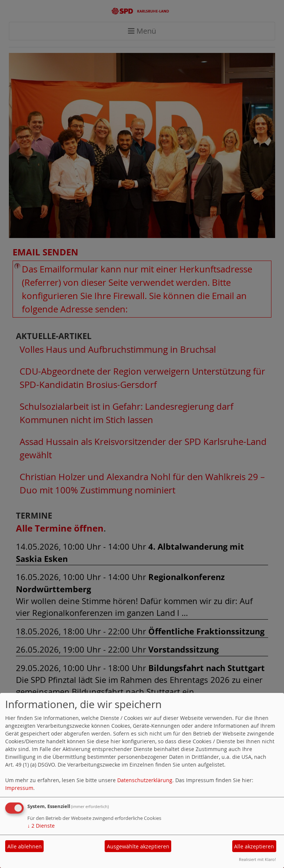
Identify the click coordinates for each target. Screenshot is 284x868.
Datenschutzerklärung (145, 780)
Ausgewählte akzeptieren (138, 846)
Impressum (19, 788)
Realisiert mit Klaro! (257, 859)
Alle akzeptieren (254, 846)
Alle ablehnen (25, 846)
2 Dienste (41, 826)
